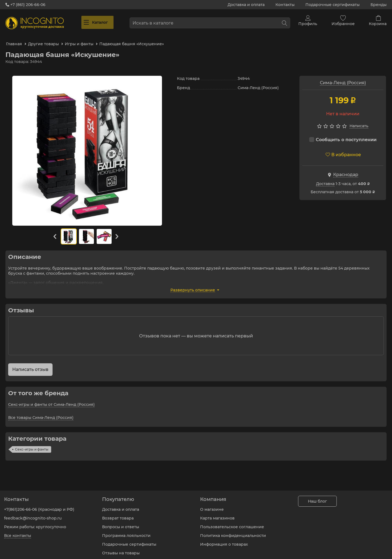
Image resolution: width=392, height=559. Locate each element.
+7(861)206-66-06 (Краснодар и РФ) (39, 505)
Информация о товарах (224, 540)
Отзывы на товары (121, 549)
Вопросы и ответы (121, 523)
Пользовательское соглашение (232, 523)
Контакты (285, 5)
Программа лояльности (126, 531)
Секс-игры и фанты (32, 444)
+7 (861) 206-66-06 (25, 5)
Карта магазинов (217, 514)
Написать (359, 120)
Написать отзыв (30, 364)
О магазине (212, 505)
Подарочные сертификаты (333, 5)
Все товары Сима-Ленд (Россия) (41, 412)
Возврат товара (118, 514)
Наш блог (317, 497)
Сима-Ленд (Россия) (343, 77)
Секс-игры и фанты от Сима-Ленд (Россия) (51, 399)
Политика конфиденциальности (233, 531)
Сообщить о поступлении (343, 134)
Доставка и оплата (246, 5)
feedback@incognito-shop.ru (33, 514)
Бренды (379, 5)
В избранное (343, 149)
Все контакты (18, 531)
